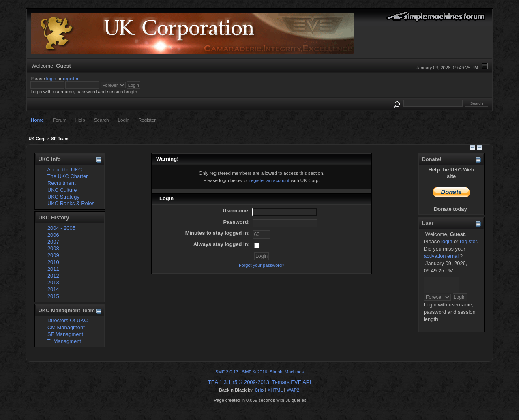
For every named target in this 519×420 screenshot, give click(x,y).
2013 (53, 282)
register (71, 78)
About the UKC (64, 170)
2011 (53, 269)
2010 (53, 262)
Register (147, 120)
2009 (53, 255)
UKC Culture (62, 190)
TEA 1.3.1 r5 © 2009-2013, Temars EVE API (259, 382)
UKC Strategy (63, 197)
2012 (53, 276)
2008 (53, 248)
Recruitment (62, 183)
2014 (53, 289)
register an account (269, 180)
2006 (53, 235)
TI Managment (64, 341)
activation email (442, 256)
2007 (53, 242)
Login (124, 120)
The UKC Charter (68, 176)
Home (37, 120)
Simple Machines (287, 372)
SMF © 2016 (255, 372)
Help (80, 120)
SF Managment (65, 334)
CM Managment (66, 327)
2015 (53, 296)
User (428, 223)
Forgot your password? (262, 265)
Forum (60, 120)
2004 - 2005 (61, 228)
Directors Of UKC (68, 320)
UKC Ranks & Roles (71, 203)
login (51, 78)
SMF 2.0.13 (227, 372)
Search (102, 120)
